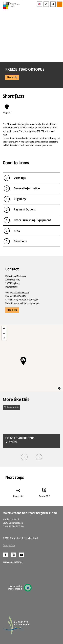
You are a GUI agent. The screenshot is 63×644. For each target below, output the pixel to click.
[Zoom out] (4, 333)
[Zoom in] (4, 328)
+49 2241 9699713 (21, 293)
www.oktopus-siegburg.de (27, 303)
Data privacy (9, 545)
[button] (12, 77)
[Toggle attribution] (59, 388)
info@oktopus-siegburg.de (26, 300)
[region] (32, 358)
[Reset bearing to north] (4, 338)
